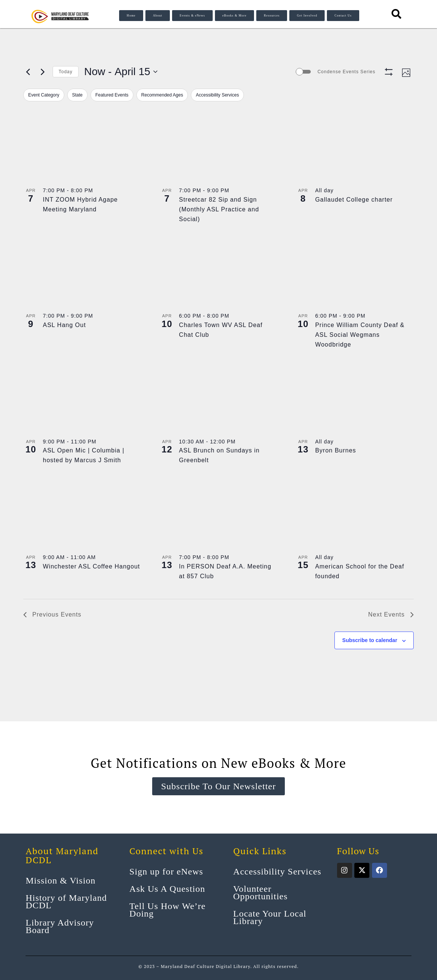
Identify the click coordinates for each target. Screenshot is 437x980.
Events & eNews (192, 16)
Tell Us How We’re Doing (167, 910)
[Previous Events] (28, 72)
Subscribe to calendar (370, 640)
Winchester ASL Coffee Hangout (91, 566)
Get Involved (307, 16)
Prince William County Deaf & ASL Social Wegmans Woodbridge (360, 335)
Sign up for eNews (166, 871)
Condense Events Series (346, 72)
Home (131, 16)
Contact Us (343, 16)
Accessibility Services (277, 871)
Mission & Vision (60, 880)
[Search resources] (397, 14)
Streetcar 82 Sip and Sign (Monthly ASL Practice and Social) (219, 209)
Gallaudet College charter (354, 200)
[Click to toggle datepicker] (121, 72)
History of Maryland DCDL (66, 902)
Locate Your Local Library (270, 917)
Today (66, 72)
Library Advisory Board (60, 926)
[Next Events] (42, 72)
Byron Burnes (336, 450)
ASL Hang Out (64, 325)
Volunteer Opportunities (261, 893)
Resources (272, 16)
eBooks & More (235, 16)
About (158, 16)
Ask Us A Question (167, 889)
